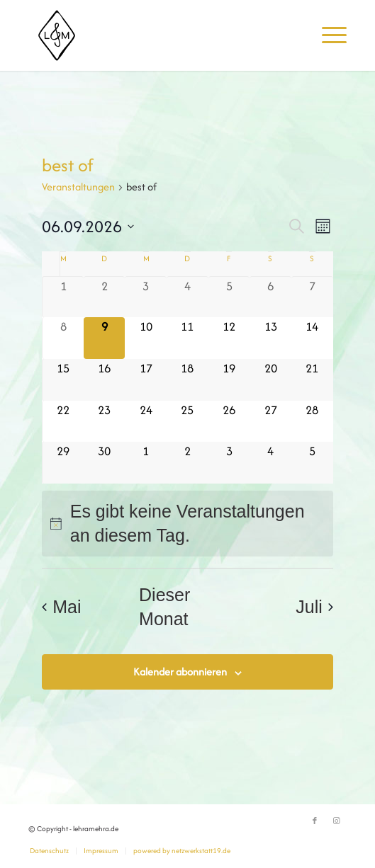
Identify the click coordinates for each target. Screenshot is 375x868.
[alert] (187, 524)
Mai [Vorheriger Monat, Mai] (61, 607)
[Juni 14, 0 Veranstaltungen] (312, 338)
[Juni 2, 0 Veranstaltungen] (105, 297)
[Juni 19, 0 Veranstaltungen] (229, 380)
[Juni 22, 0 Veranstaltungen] (63, 422)
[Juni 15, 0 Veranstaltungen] (63, 380)
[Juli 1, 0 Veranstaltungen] (146, 463)
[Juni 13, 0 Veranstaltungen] (270, 338)
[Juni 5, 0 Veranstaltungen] (229, 297)
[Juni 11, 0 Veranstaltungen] (187, 338)
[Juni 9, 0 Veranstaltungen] (105, 338)
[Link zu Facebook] (315, 821)
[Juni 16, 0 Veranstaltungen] (105, 380)
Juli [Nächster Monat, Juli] (314, 607)
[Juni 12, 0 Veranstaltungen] (229, 338)
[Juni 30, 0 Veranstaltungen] (105, 463)
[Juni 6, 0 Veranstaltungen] (270, 297)
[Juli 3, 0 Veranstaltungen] (229, 463)
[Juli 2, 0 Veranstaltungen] (187, 463)
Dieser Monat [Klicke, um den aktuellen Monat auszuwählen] (164, 607)
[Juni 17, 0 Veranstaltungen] (146, 380)
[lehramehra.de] (156, 35)
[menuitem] (327, 35)
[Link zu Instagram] (336, 821)
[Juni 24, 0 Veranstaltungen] (146, 422)
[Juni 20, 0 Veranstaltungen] (270, 380)
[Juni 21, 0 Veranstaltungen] (312, 380)
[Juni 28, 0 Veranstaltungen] (312, 422)
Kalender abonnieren (180, 672)
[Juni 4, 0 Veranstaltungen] (187, 297)
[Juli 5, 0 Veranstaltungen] (312, 463)
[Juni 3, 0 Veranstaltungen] (146, 297)
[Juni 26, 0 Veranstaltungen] (229, 422)
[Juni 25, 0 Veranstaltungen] (187, 422)
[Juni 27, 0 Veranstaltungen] (270, 422)
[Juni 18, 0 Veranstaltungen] (187, 380)
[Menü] (327, 35)
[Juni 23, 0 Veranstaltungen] (105, 422)
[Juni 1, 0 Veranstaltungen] (63, 297)
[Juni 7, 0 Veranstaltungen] (312, 297)
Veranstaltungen (78, 187)
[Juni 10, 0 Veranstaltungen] (146, 338)
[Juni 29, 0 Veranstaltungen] (63, 463)
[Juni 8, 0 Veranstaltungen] (63, 338)
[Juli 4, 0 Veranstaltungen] (270, 463)
